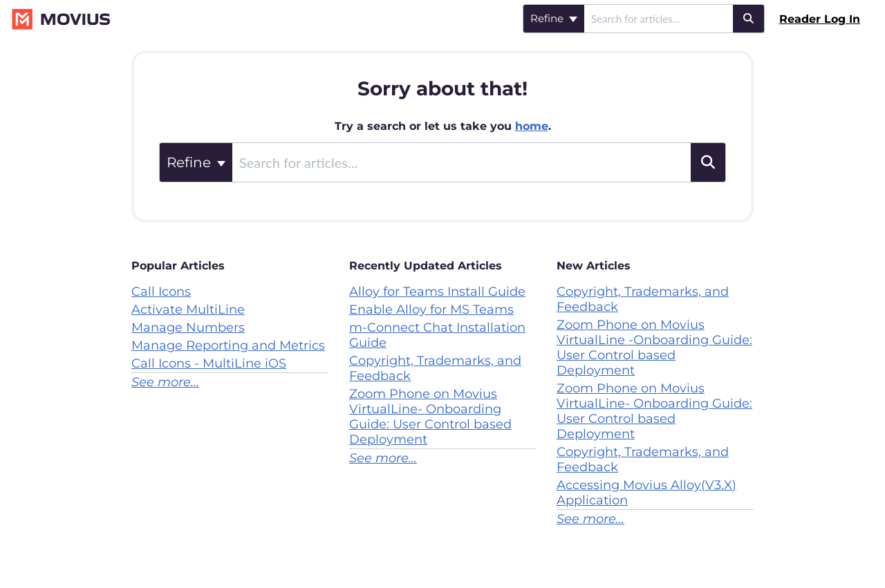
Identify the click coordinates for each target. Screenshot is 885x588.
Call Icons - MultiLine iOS (209, 363)
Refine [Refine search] (554, 18)
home (532, 126)
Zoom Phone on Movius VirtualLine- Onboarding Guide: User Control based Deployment (430, 417)
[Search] (749, 19)
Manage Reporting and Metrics (228, 345)
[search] (659, 19)
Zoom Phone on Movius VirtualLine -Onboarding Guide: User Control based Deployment (654, 348)
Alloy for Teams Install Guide (437, 292)
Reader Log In (820, 19)
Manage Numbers (188, 328)
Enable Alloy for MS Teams (431, 310)
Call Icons (161, 292)
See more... (165, 382)
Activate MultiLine (188, 310)
